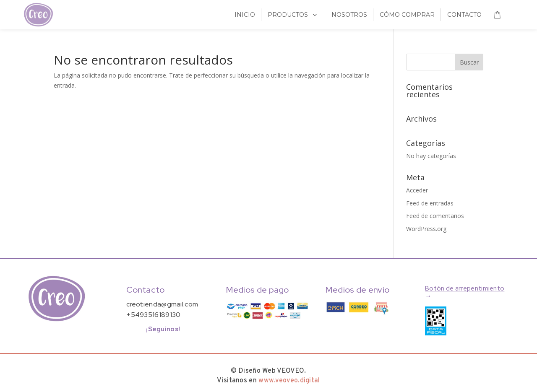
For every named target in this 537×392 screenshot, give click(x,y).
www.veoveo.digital (289, 381)
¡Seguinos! (163, 329)
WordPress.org (426, 229)
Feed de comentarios (435, 216)
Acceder (417, 190)
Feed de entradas (430, 203)
